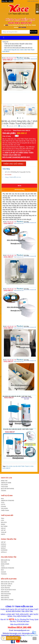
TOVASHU (4, 574)
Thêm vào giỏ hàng (14, 164)
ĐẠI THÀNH (4, 526)
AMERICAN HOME (6, 483)
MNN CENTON (5, 598)
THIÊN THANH (5, 510)
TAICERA (4, 491)
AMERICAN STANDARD (8, 501)
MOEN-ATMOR (5, 564)
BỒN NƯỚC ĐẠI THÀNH (8, 582)
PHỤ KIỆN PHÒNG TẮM (9, 557)
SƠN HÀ (3, 528)
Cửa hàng (6, 169)
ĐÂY (4, 157)
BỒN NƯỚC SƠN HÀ (7, 584)
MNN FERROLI (5, 596)
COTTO (3, 505)
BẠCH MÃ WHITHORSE (7, 489)
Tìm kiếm (34, 32)
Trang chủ (5, 42)
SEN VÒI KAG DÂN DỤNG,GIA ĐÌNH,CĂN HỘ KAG (18, 48)
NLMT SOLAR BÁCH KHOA (8, 590)
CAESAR (3, 546)
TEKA (3, 518)
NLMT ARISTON (5, 588)
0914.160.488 (12, 638)
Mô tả (19, 186)
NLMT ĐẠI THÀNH (6, 586)
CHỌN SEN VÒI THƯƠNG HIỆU (13, 46)
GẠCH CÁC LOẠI (6, 478)
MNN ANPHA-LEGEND (7, 600)
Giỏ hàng (37, 9)
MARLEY (3, 548)
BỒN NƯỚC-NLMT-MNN (9, 579)
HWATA (3, 534)
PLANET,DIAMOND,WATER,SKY (18, 157)
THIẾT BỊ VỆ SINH (7, 496)
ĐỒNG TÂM (4, 481)
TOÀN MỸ (4, 532)
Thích (4, 126)
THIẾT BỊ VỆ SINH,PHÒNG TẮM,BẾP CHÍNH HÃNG (18, 44)
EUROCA (4, 544)
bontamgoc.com (31, 635)
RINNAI (3, 524)
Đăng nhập (5, 1)
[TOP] (35, 638)
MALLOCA (4, 522)
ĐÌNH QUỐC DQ (5, 560)
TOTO (3, 503)
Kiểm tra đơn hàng (32, 1)
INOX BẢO (4, 562)
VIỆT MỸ (3, 530)
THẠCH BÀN (4, 487)
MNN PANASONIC (6, 594)
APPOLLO (4, 552)
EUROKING (4, 550)
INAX (2, 499)
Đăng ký (11, 1)
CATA (2, 520)
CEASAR (3, 507)
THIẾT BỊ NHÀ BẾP (7, 515)
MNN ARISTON (5, 592)
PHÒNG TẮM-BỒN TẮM (9, 539)
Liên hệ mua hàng (19, 190)
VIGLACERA (4, 485)
